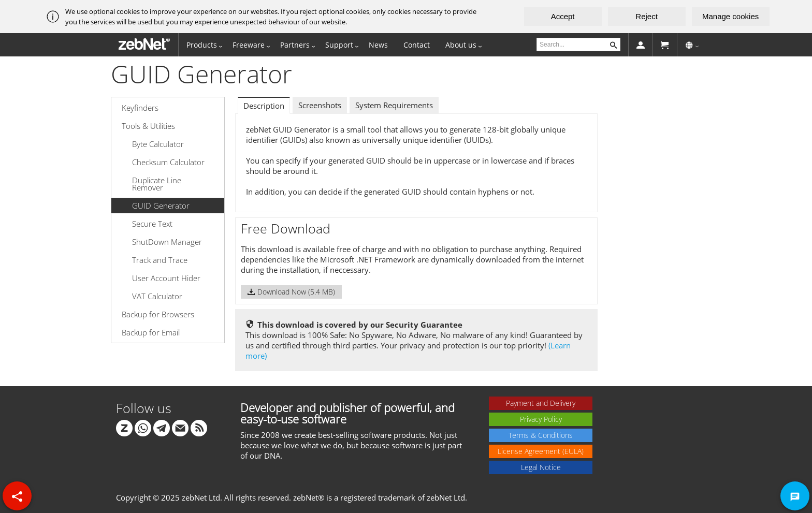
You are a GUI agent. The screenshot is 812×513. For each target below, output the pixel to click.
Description (264, 106)
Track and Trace (160, 260)
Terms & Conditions (541, 435)
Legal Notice (541, 467)
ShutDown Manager (167, 242)
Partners (295, 45)
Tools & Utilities (148, 126)
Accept (563, 16)
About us (461, 45)
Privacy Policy (541, 419)
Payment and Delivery (541, 403)
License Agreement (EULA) (541, 451)
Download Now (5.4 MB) (291, 292)
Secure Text (152, 224)
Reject (647, 16)
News (378, 45)
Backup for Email (151, 332)
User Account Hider (166, 278)
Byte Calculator (158, 144)
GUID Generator (161, 206)
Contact (417, 45)
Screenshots (320, 105)
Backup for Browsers (158, 314)
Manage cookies (730, 16)
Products (202, 45)
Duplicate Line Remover (157, 184)
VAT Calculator (157, 296)
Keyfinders (140, 108)
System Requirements (394, 105)
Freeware (249, 45)
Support (339, 45)
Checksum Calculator (168, 162)
